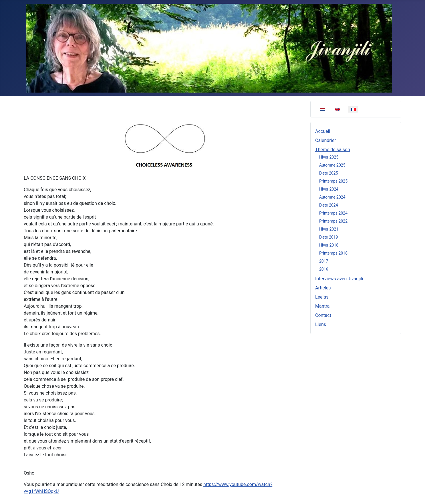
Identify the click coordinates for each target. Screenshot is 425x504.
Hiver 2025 (329, 157)
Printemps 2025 (333, 181)
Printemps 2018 (333, 253)
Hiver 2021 (329, 229)
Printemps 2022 (333, 221)
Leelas (322, 297)
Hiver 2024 (329, 189)
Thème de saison (333, 150)
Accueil (323, 131)
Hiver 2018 (329, 245)
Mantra (322, 306)
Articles (323, 288)
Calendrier (326, 140)
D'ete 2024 (329, 205)
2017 (324, 261)
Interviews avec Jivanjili (339, 279)
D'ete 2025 (329, 173)
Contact (323, 315)
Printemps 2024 (333, 213)
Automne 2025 (332, 165)
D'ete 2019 (329, 237)
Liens (321, 324)
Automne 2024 (332, 197)
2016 (324, 269)
